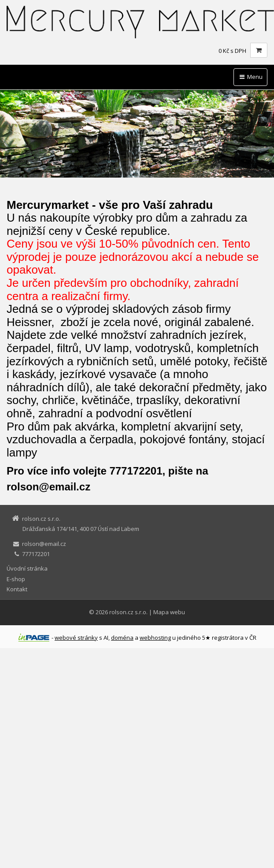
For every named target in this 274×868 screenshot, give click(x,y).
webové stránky (76, 638)
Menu (250, 77)
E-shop (16, 579)
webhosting (155, 638)
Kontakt (17, 589)
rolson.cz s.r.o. (128, 612)
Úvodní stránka (27, 568)
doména (122, 638)
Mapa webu (169, 612)
